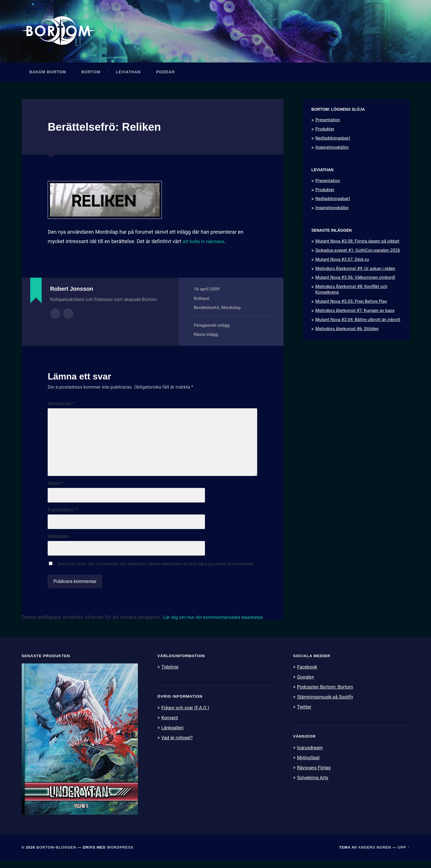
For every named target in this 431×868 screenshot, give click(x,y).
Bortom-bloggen (57, 854)
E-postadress (63, 516)
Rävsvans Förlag (315, 773)
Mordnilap (231, 309)
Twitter (305, 713)
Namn (55, 489)
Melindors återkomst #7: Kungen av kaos (355, 312)
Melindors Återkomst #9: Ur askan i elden (355, 270)
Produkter (325, 131)
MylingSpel (309, 763)
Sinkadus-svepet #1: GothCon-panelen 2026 (358, 252)
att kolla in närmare (205, 243)
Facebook (308, 674)
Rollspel (202, 300)
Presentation (328, 122)
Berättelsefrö (207, 309)
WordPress (120, 854)
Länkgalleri (173, 734)
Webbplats (58, 543)
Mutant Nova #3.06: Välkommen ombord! (355, 279)
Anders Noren (375, 854)
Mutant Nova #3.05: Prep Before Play (351, 303)
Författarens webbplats (68, 315)
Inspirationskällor (332, 149)
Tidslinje (170, 674)
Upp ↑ (403, 854)
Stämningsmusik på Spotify (327, 703)
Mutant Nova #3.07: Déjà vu (342, 261)
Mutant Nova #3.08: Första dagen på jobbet (358, 243)
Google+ (306, 684)
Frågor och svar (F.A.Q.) (187, 714)
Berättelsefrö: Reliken (107, 128)
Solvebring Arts (314, 783)
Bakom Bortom (48, 73)
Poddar (166, 73)
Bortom (91, 73)
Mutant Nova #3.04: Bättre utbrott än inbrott (358, 321)
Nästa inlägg (206, 336)
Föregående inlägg (212, 327)
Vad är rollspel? (178, 744)
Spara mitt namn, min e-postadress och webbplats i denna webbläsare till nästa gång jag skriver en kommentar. (156, 571)
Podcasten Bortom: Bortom (327, 694)
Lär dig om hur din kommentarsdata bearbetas (216, 624)
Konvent (170, 724)
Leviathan (128, 73)
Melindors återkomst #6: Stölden (347, 330)
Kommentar (61, 405)
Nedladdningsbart (333, 140)
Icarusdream (311, 754)
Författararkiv (55, 315)
